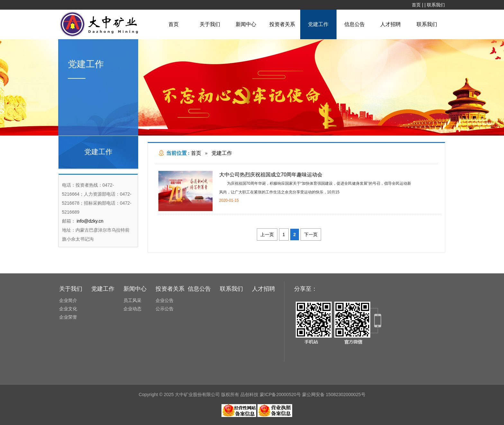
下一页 (311, 235)
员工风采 (132, 300)
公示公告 (165, 309)
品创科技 (249, 394)
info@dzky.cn (90, 221)
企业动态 (132, 309)
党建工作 (318, 24)
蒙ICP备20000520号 (280, 394)
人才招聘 (391, 24)
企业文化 (68, 309)
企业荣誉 (68, 317)
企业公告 (165, 300)
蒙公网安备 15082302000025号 (334, 394)
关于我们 (210, 24)
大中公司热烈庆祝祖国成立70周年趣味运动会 (271, 175)
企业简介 (68, 300)
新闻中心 (246, 24)
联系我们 (436, 5)
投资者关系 (282, 24)
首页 (416, 5)
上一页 (267, 235)
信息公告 (355, 24)
